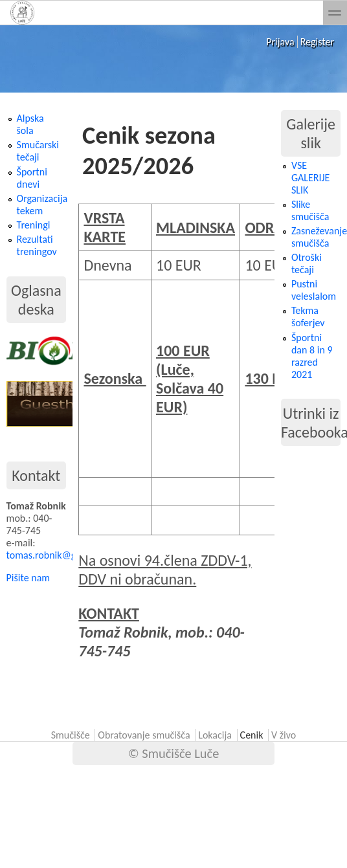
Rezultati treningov (37, 245)
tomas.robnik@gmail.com (61, 555)
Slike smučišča (310, 210)
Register (317, 42)
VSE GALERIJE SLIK (311, 178)
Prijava (280, 42)
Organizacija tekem (42, 205)
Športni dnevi (32, 178)
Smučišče (71, 735)
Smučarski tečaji (38, 151)
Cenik (252, 735)
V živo (284, 735)
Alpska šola (30, 124)
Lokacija (215, 735)
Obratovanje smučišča (144, 735)
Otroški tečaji (307, 263)
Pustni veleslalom (314, 290)
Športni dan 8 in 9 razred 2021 (312, 356)
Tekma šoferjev (308, 317)
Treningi (34, 225)
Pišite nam (28, 578)
